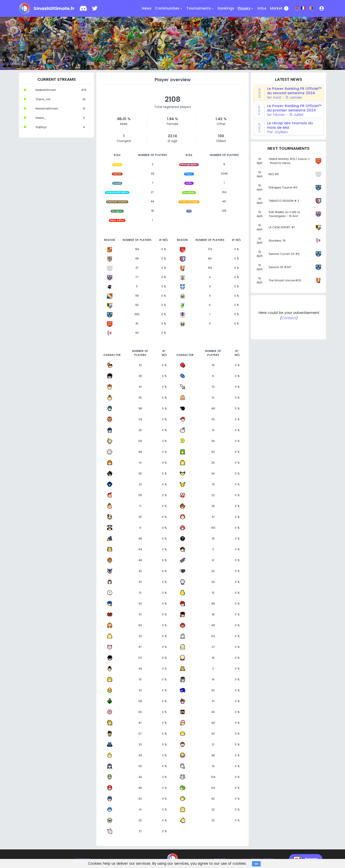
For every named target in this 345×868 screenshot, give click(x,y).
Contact (289, 318)
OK (256, 864)
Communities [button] (169, 8)
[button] (322, 8)
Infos (262, 8)
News (147, 8)
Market (279, 8)
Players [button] (246, 8)
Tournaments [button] (200, 8)
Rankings (226, 8)
